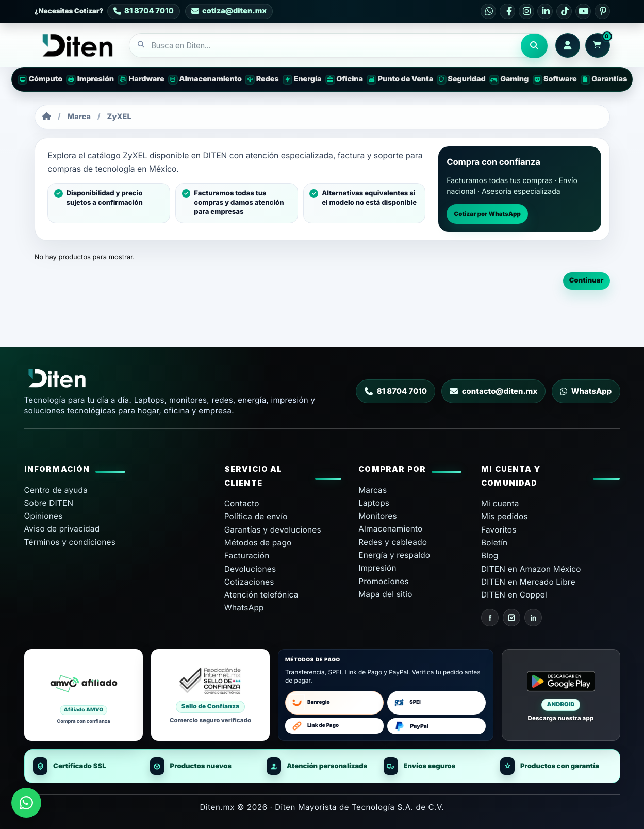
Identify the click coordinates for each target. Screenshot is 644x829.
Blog (490, 556)
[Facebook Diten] (490, 618)
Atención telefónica (261, 595)
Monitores (378, 516)
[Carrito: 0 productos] (598, 45)
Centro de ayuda (56, 490)
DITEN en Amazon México (531, 569)
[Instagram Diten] (511, 618)
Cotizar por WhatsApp (488, 214)
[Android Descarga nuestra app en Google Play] (561, 695)
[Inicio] (47, 117)
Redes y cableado (393, 542)
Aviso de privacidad (62, 529)
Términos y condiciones (70, 542)
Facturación (247, 556)
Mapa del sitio (385, 594)
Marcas (373, 490)
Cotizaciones (249, 582)
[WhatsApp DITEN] (488, 11)
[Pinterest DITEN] (602, 11)
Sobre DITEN (49, 503)
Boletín (494, 543)
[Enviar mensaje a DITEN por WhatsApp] (26, 803)
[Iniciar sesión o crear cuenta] (568, 45)
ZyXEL (119, 117)
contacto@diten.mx (494, 391)
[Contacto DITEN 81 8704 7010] (143, 11)
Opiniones (44, 516)
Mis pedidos (505, 516)
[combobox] (325, 46)
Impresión (377, 568)
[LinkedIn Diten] (533, 618)
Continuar (587, 280)
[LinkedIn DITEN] (545, 11)
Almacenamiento (390, 529)
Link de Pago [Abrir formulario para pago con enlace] (314, 726)
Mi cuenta (500, 503)
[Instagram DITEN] (526, 11)
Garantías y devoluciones (273, 530)
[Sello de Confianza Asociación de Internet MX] (210, 695)
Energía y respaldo (394, 555)
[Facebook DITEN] (507, 11)
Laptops (374, 503)
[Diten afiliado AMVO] (84, 695)
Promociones (384, 581)
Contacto (242, 503)
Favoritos (499, 530)
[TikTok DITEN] (564, 11)
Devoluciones (250, 569)
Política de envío (256, 516)
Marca (79, 117)
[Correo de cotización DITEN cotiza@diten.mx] (229, 11)
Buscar (534, 46)
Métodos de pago (258, 543)
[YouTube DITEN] (583, 11)
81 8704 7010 (396, 391)
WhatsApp (586, 391)
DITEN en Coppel (514, 595)
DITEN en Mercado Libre (528, 582)
